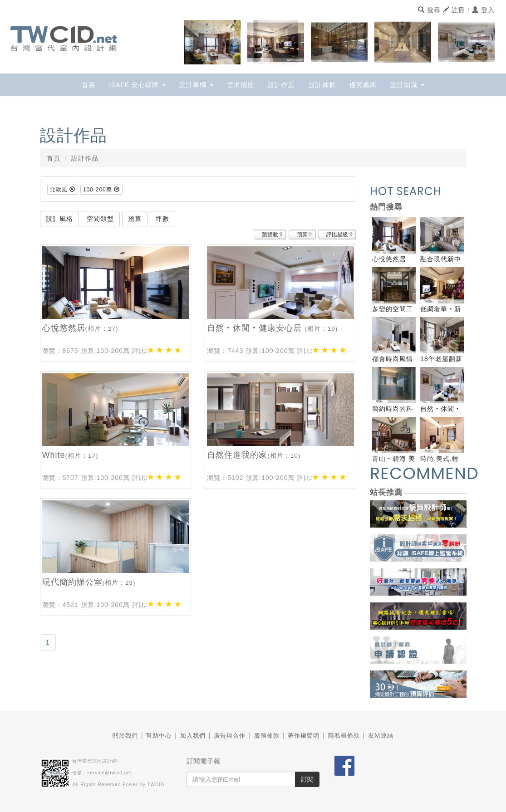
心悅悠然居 (64, 328)
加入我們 (193, 736)
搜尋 (429, 10)
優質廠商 (363, 85)
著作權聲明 (304, 736)
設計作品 (281, 85)
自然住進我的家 (237, 455)
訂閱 (307, 779)
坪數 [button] (162, 219)
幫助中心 (159, 736)
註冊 (454, 10)
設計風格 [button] (59, 219)
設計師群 (322, 85)
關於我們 (125, 736)
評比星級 (337, 235)
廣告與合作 (230, 736)
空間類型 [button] (100, 219)
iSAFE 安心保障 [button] (137, 85)
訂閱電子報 (204, 761)
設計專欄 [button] (196, 85)
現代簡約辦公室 (72, 582)
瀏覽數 (270, 235)
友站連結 (381, 736)
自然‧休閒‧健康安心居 (256, 328)
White (54, 455)
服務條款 (267, 736)
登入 (483, 10)
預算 (302, 235)
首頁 (88, 85)
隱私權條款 (344, 736)
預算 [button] (135, 219)
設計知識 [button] (407, 85)
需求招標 (241, 85)
